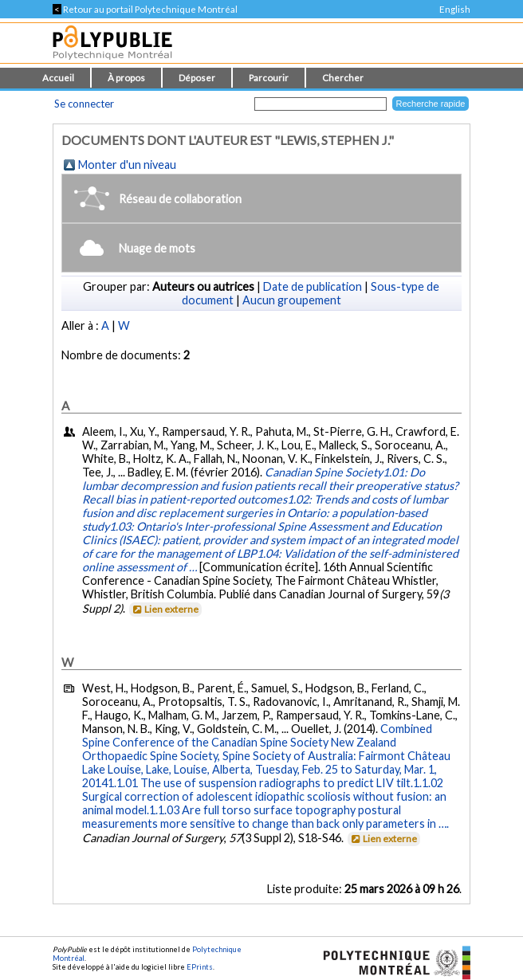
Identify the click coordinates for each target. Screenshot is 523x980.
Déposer (197, 78)
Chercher (343, 78)
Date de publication (313, 286)
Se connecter (84, 104)
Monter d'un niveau (127, 165)
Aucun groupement (292, 300)
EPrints (200, 967)
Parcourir (269, 78)
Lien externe (165, 609)
